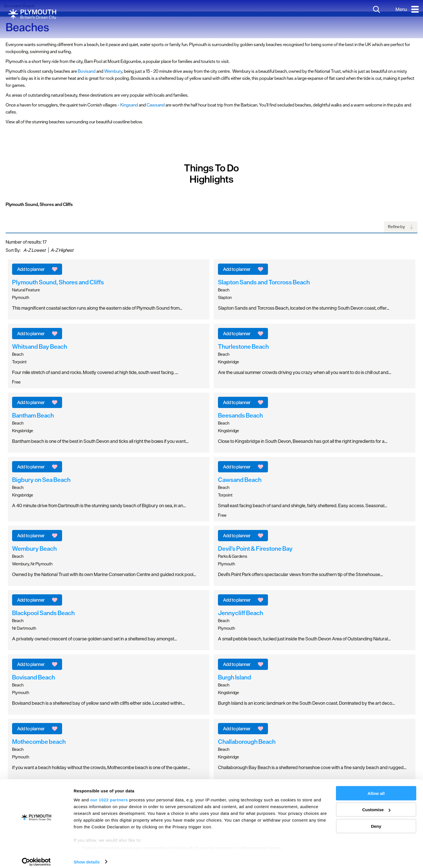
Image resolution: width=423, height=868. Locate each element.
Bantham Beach (33, 415)
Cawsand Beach (240, 480)
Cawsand (156, 105)
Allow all (376, 788)
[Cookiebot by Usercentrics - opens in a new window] (36, 857)
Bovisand (87, 71)
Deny (376, 821)
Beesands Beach (240, 415)
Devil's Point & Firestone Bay (255, 549)
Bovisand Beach (34, 677)
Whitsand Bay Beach (40, 346)
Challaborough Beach (247, 742)
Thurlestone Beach (243, 346)
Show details (87, 857)
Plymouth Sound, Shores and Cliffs (39, 204)
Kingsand (129, 105)
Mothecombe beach (39, 742)
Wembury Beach (34, 549)
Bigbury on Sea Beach (41, 480)
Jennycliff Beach (241, 613)
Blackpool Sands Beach (43, 613)
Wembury (113, 71)
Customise (376, 805)
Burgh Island (235, 677)
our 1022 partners (109, 795)
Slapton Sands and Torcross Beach (264, 282)
